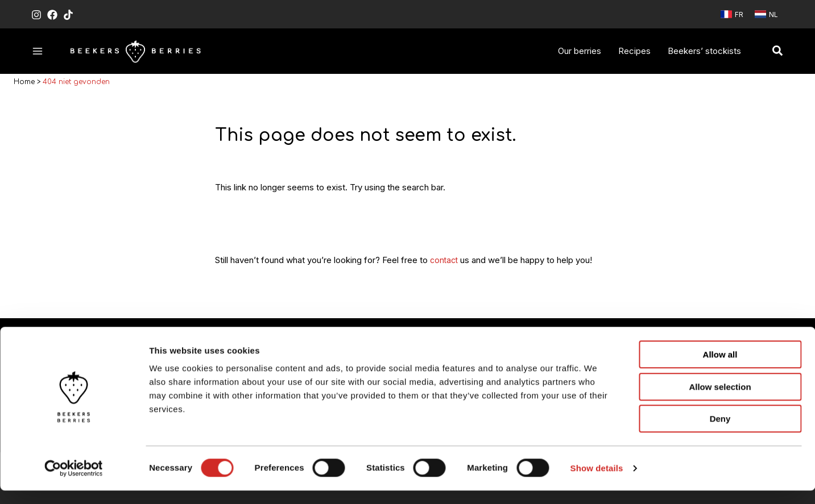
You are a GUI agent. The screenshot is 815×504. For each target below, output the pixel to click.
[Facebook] (52, 15)
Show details (597, 482)
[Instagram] (36, 15)
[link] (732, 14)
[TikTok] (68, 15)
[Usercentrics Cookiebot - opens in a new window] (74, 482)
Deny (720, 432)
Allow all (720, 368)
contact (445, 262)
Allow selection (720, 400)
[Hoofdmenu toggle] (38, 51)
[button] (778, 51)
